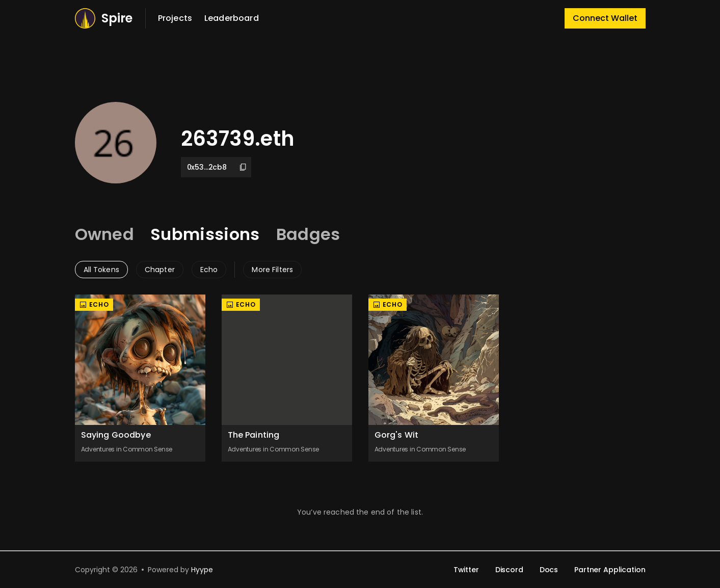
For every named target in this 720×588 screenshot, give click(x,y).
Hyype (202, 570)
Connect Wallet (605, 18)
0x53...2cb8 (217, 167)
